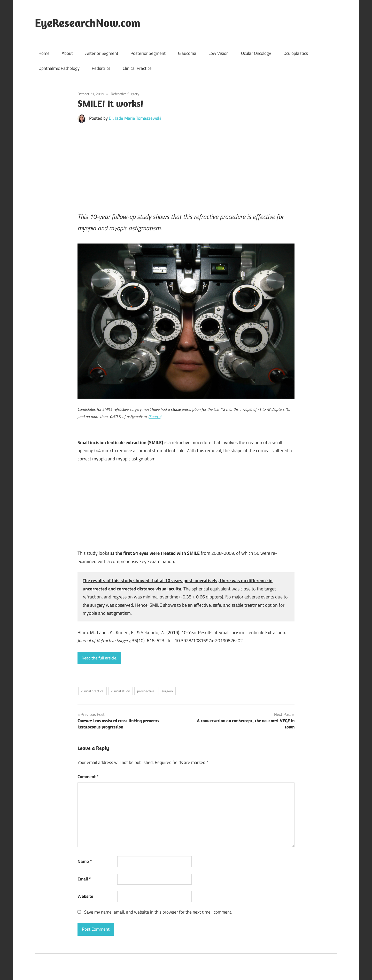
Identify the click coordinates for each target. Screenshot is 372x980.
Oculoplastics (296, 53)
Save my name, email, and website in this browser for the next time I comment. (158, 912)
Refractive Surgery (125, 94)
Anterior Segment (102, 53)
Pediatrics (101, 68)
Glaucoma (187, 53)
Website (85, 896)
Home (44, 53)
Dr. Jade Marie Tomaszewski (135, 118)
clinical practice (92, 691)
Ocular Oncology (256, 53)
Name (85, 861)
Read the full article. (99, 658)
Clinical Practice (137, 68)
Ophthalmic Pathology (59, 68)
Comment (88, 777)
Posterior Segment (148, 53)
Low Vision (219, 53)
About (67, 53)
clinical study (120, 691)
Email (84, 879)
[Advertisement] (186, 165)
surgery (167, 691)
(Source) (155, 416)
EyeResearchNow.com (88, 23)
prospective (146, 691)
